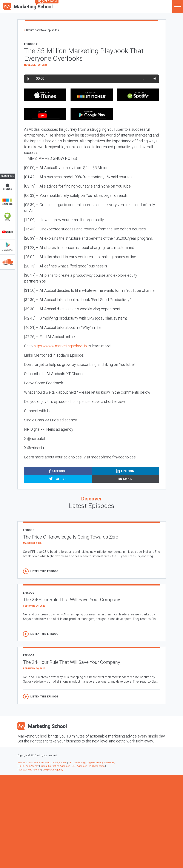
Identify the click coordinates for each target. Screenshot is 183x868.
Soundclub (8, 262)
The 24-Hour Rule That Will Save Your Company (72, 600)
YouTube (8, 232)
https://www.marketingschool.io (60, 346)
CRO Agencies (59, 763)
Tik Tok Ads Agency (28, 766)
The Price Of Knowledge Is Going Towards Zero (71, 537)
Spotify (8, 217)
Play (28, 79)
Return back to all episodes (43, 30)
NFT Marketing (77, 763)
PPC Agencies (97, 766)
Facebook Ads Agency (29, 770)
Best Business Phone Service (33, 763)
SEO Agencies (80, 766)
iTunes (8, 186)
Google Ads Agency (53, 770)
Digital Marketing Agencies (55, 766)
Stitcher (8, 202)
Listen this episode (44, 571)
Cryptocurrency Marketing (101, 763)
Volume (154, 79)
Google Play (8, 247)
